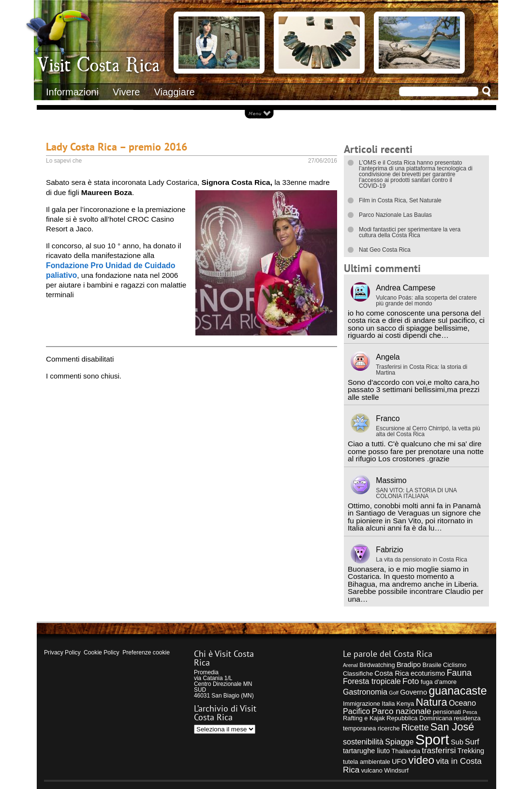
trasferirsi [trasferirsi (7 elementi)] (439, 750)
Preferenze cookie (146, 652)
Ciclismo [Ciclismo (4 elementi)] (455, 665)
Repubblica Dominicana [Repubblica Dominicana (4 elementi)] (419, 718)
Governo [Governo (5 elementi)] (414, 692)
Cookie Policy (101, 652)
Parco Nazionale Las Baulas (395, 215)
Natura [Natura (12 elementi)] (431, 702)
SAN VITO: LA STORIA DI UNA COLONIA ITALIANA (416, 493)
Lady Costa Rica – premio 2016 (117, 146)
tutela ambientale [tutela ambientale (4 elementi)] (367, 762)
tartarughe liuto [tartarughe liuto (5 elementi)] (366, 751)
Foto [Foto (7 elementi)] (411, 681)
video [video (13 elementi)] (421, 760)
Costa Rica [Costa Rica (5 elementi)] (392, 673)
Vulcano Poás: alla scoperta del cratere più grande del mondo (426, 301)
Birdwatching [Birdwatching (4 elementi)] (377, 665)
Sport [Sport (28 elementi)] (432, 739)
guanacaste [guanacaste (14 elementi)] (458, 691)
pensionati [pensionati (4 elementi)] (447, 712)
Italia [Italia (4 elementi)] (388, 704)
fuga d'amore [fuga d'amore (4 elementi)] (439, 682)
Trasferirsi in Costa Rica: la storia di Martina (421, 370)
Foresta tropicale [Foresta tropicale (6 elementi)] (372, 681)
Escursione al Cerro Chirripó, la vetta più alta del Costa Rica (428, 431)
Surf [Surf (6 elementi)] (472, 742)
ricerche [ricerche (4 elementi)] (389, 728)
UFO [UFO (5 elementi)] (399, 761)
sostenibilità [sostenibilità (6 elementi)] (363, 742)
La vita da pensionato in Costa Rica (421, 560)
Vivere (126, 92)
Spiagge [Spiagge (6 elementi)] (399, 742)
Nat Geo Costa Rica (385, 250)
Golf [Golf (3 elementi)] (394, 693)
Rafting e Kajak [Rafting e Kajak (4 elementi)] (364, 718)
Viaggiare (175, 92)
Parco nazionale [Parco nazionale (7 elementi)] (402, 711)
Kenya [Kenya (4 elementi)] (405, 704)
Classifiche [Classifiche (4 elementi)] (358, 674)
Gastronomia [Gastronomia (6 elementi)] (365, 692)
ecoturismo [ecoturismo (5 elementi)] (428, 673)
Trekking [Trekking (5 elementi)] (471, 751)
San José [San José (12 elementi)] (452, 727)
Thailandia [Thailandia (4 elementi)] (406, 751)
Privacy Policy (62, 652)
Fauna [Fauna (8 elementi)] (459, 673)
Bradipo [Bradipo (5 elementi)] (409, 665)
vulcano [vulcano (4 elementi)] (372, 770)
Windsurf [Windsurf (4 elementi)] (396, 770)
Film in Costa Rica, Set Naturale (400, 200)
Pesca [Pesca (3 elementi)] (470, 712)
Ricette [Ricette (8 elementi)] (415, 727)
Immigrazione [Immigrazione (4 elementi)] (362, 704)
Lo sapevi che (64, 161)
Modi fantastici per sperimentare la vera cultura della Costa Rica (410, 232)
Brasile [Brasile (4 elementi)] (432, 665)
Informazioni (72, 92)
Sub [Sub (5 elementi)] (457, 742)
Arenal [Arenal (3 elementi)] (350, 665)
